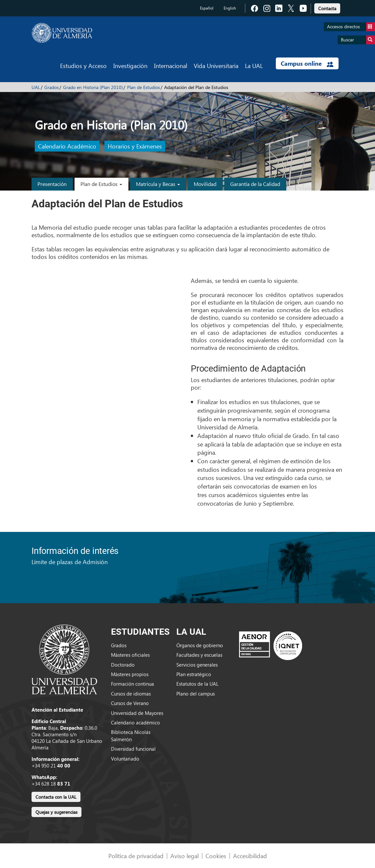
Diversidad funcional (133, 749)
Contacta (327, 8)
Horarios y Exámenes (135, 146)
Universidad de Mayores (137, 713)
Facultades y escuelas (199, 655)
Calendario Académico (67, 146)
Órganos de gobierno (200, 645)
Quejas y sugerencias (56, 812)
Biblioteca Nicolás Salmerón (131, 735)
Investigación (130, 66)
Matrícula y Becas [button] (158, 184)
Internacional (171, 66)
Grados (52, 87)
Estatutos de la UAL (197, 684)
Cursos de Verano (130, 703)
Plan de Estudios (143, 87)
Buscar (358, 40)
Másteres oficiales (130, 655)
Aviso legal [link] (185, 856)
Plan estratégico (194, 674)
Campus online (307, 63)
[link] (327, 7)
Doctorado (123, 665)
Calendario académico (135, 722)
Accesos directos (351, 27)
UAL (36, 87)
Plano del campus (196, 694)
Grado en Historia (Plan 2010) (93, 87)
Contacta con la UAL (56, 797)
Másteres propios (130, 674)
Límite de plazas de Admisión (70, 562)
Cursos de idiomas (131, 694)
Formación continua (132, 684)
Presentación (52, 184)
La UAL (254, 66)
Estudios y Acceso (83, 66)
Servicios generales (197, 665)
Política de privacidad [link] (136, 856)
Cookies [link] (216, 856)
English (230, 8)
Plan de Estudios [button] (101, 184)
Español (207, 8)
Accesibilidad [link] (250, 856)
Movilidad (205, 184)
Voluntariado (125, 759)
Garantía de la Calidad (255, 184)
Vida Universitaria (216, 66)
